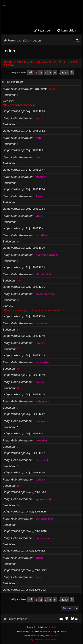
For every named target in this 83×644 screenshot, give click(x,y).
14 (18, 95)
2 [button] (41, 72)
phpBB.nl (54, 635)
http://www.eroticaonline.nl (19, 105)
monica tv (42, 421)
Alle (19, 62)
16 (18, 486)
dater (39, 577)
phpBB (32, 631)
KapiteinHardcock (47, 255)
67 (18, 564)
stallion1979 (44, 274)
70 (18, 369)
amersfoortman (45, 294)
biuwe (40, 558)
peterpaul (42, 460)
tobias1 (40, 480)
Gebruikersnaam (13, 82)
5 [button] (55, 72)
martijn (40, 118)
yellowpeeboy (45, 519)
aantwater (42, 362)
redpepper (42, 401)
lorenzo (40, 343)
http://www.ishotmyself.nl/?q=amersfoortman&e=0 (33, 310)
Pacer (39, 196)
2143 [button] (65, 72)
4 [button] (50, 72)
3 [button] (46, 72)
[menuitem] (67, 31)
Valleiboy (42, 235)
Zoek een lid (10, 62)
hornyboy (42, 440)
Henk (39, 138)
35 (18, 241)
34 (18, 525)
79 (18, 300)
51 (18, 349)
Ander (11, 65)
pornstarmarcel (45, 538)
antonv (40, 382)
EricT (39, 216)
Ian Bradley (50, 627)
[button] (30, 73)
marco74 (41, 177)
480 (19, 281)
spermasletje (44, 499)
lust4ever (42, 323)
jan (38, 157)
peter (52, 89)
